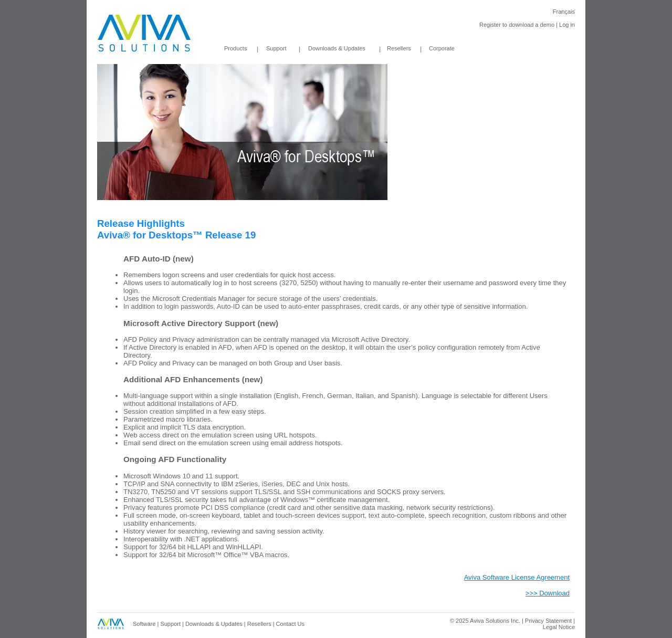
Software (144, 624)
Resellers (399, 48)
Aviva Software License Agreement (517, 577)
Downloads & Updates (328, 48)
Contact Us (290, 624)
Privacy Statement (548, 621)
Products (235, 48)
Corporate (442, 48)
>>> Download (548, 593)
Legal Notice (559, 627)
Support (276, 48)
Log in (567, 25)
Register (490, 25)
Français (564, 12)
